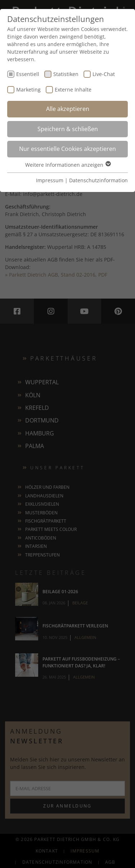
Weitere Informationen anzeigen (68, 165)
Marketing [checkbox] (28, 90)
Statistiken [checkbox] (66, 74)
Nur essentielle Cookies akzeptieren (67, 149)
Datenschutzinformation (98, 180)
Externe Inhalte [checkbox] (73, 90)
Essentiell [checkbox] (28, 74)
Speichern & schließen (68, 129)
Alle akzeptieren (68, 109)
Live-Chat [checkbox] (104, 74)
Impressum (50, 180)
